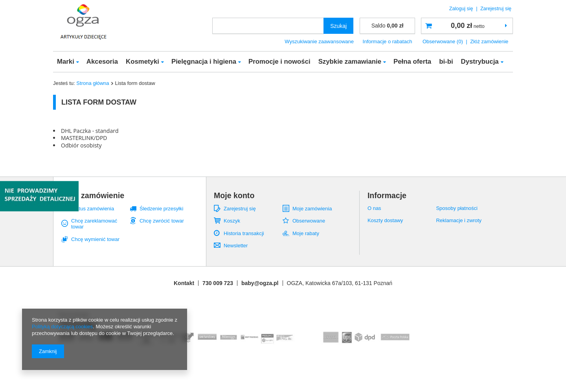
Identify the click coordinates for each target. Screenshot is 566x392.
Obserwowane (309, 221)
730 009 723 (218, 283)
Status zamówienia (93, 209)
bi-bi (446, 62)
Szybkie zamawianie (350, 62)
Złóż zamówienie (489, 41)
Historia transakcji (244, 233)
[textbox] (268, 26)
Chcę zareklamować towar (94, 224)
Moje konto (234, 195)
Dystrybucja (480, 62)
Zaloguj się (462, 9)
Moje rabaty (306, 233)
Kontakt (184, 283)
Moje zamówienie (93, 195)
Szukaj (338, 26)
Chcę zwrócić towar (162, 221)
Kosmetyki (142, 62)
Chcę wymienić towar (95, 239)
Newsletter (236, 246)
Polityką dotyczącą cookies (62, 327)
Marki (66, 62)
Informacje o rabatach (388, 41)
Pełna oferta (412, 62)
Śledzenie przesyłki (161, 209)
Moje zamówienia (312, 209)
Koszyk (232, 221)
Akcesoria (102, 62)
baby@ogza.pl (260, 283)
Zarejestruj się (496, 9)
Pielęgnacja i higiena (204, 62)
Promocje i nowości (279, 62)
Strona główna (93, 83)
